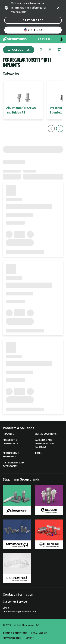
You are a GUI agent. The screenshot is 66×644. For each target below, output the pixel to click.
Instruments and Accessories (13, 465)
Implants (8, 434)
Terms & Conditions (15, 633)
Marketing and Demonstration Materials (44, 444)
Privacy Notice (12, 638)
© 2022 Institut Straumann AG (21, 625)
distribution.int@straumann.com (20, 612)
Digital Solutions (46, 434)
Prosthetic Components (11, 442)
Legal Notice (39, 633)
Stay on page (33, 20)
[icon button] (58, 8)
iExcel (38, 453)
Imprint (29, 638)
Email (6, 608)
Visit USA (33, 30)
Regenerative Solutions (11, 455)
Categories (19, 50)
